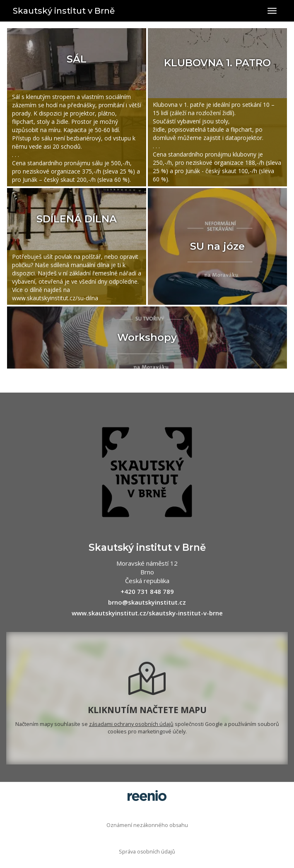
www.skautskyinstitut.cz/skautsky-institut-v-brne (147, 613)
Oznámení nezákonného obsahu (147, 825)
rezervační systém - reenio (147, 796)
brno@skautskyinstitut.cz (147, 602)
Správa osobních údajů (147, 852)
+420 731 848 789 (147, 591)
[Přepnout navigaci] (272, 11)
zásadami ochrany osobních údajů (131, 724)
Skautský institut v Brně (64, 11)
